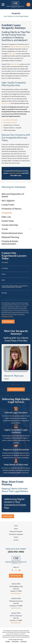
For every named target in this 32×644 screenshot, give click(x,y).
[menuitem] (16, 195)
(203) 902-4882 (16, 552)
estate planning (15, 64)
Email (3, 280)
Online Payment (16, 576)
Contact (16, 540)
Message (4, 293)
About (16, 529)
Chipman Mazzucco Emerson (19, 47)
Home (16, 526)
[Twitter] (16, 570)
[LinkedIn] (20, 570)
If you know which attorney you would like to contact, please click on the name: (15, 287)
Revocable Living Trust (10, 123)
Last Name (5, 268)
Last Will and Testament (11, 120)
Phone (4, 274)
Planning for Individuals (16, 534)
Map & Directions (16, 593)
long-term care (6, 103)
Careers (16, 537)
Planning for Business (16, 531)
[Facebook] (12, 570)
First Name (5, 263)
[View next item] (23, 385)
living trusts (12, 54)
